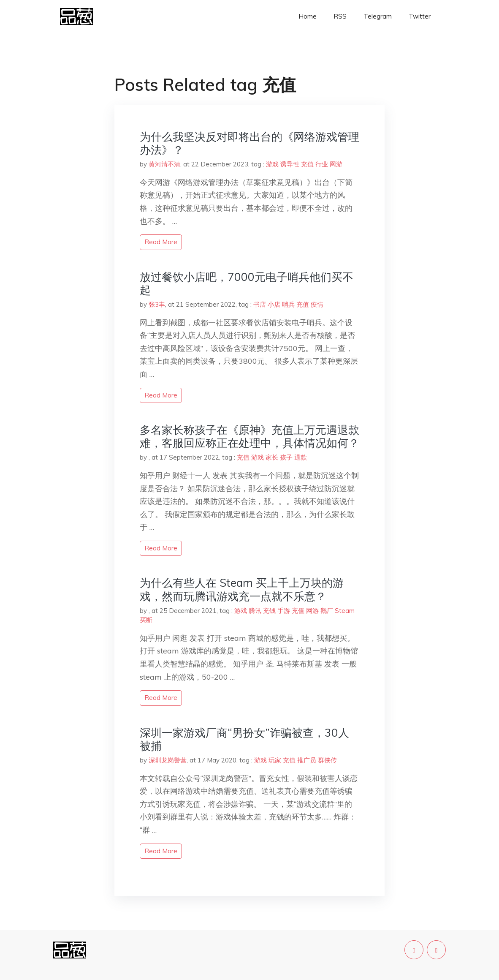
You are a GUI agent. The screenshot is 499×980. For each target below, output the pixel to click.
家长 (272, 457)
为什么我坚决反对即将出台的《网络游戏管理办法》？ (250, 143)
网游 (336, 164)
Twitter (420, 16)
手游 (284, 611)
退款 (301, 457)
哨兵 (288, 304)
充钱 (269, 611)
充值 (307, 164)
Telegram (378, 16)
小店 (274, 304)
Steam (345, 611)
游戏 (272, 164)
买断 (146, 620)
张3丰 (157, 304)
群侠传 (327, 760)
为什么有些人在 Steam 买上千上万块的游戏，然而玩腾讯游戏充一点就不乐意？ (242, 589)
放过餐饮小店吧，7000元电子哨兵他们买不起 (247, 283)
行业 (322, 164)
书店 (260, 304)
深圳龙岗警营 (168, 760)
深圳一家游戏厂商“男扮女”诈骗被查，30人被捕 (244, 739)
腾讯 (255, 611)
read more (161, 242)
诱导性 (290, 164)
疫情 (317, 304)
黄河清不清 (164, 164)
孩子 (286, 457)
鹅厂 (327, 611)
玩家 (275, 760)
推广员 (307, 760)
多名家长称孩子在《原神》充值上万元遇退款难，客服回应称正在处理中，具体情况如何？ (250, 436)
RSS (340, 16)
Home (308, 16)
